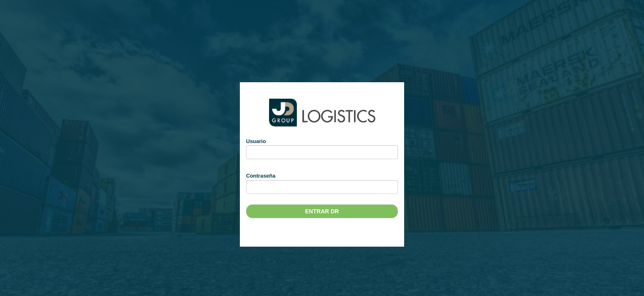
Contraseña (261, 176)
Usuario (256, 141)
